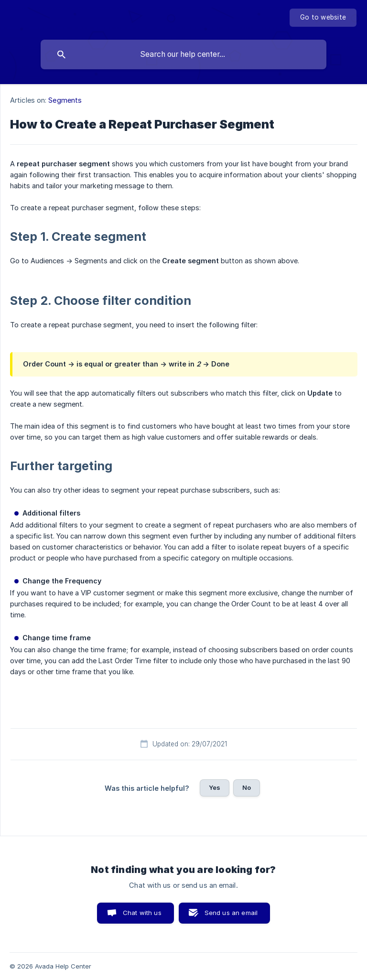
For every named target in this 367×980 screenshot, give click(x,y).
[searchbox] (183, 54)
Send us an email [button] (231, 913)
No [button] (247, 787)
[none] (323, 18)
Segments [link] (65, 100)
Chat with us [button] (142, 913)
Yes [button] (215, 787)
